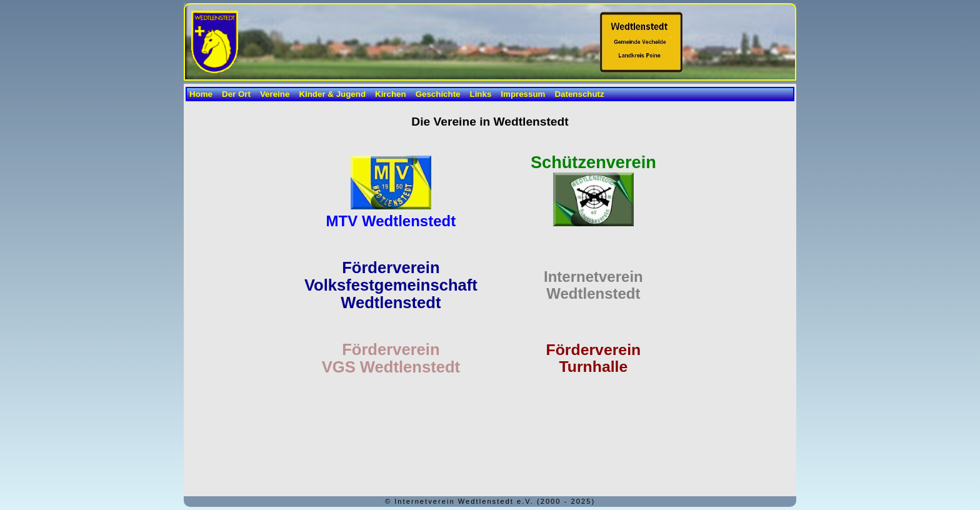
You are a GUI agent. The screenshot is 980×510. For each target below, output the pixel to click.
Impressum (523, 94)
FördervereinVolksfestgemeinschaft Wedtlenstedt (391, 285)
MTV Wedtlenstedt (391, 221)
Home (201, 94)
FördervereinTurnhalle (594, 358)
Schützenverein (593, 162)
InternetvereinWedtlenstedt (593, 285)
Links (481, 94)
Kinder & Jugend (332, 94)
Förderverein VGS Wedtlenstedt (391, 358)
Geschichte (438, 94)
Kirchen (391, 94)
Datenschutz (579, 94)
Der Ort (236, 94)
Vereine (275, 94)
